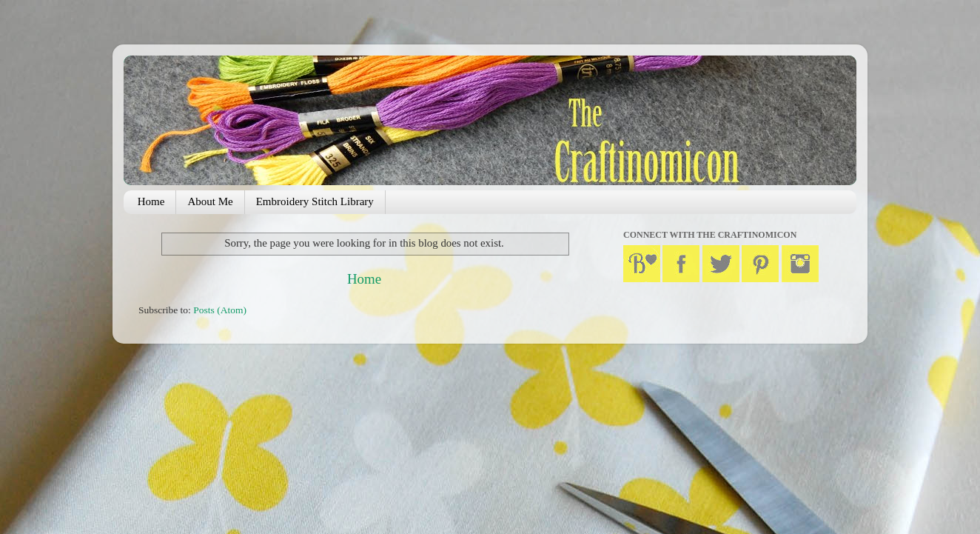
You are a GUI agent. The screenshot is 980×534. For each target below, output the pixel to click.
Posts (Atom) (220, 310)
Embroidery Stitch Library (315, 201)
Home (151, 201)
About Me (210, 201)
